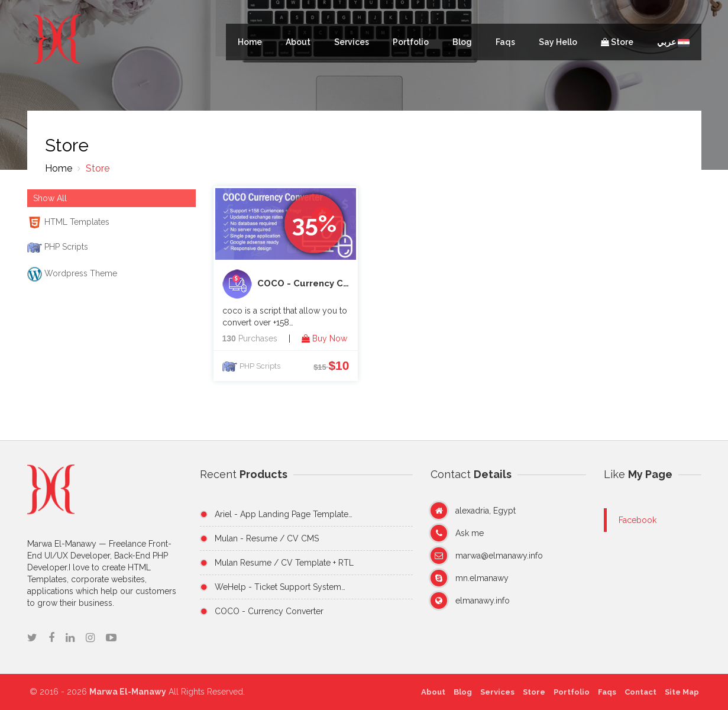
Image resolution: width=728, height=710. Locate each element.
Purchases (250, 338)
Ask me (470, 533)
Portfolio (411, 42)
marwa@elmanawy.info (499, 556)
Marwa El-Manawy (131, 692)
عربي (673, 42)
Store (617, 42)
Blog (462, 42)
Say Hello (558, 42)
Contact (637, 692)
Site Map (678, 692)
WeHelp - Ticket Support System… (280, 587)
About (298, 42)
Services (352, 42)
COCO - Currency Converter (290, 284)
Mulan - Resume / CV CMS (267, 538)
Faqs (505, 42)
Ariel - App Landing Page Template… (284, 514)
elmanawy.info (483, 601)
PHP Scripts (260, 366)
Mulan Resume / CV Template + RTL (284, 563)
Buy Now (324, 338)
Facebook (638, 520)
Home (250, 42)
